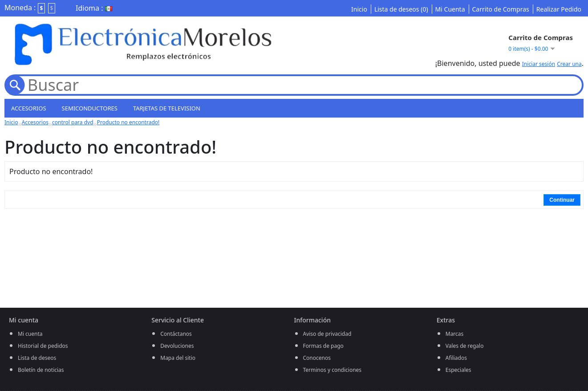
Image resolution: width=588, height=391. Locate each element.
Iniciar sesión (539, 64)
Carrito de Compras (501, 9)
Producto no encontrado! (128, 122)
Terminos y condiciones (333, 370)
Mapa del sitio (178, 358)
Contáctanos (176, 334)
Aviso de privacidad (327, 334)
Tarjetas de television (167, 108)
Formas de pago (323, 346)
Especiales (458, 370)
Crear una (569, 64)
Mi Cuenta (450, 9)
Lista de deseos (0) (401, 9)
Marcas (455, 334)
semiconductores (90, 108)
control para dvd (73, 122)
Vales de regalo (465, 346)
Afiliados (456, 358)
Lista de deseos (37, 358)
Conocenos (317, 358)
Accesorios (29, 108)
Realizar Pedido (559, 9)
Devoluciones (177, 346)
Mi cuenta (30, 334)
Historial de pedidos (43, 346)
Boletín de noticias (41, 370)
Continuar (562, 200)
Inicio (359, 9)
